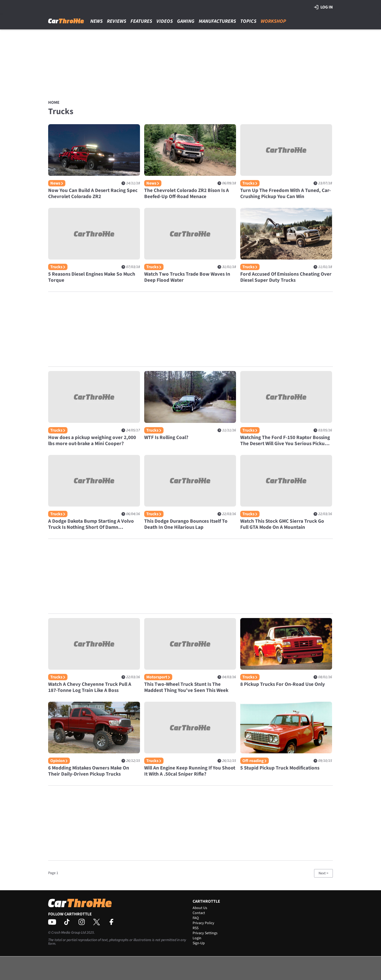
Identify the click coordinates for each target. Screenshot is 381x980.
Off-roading (255, 761)
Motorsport (158, 677)
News (96, 21)
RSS (196, 928)
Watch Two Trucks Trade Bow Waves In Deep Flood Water (187, 277)
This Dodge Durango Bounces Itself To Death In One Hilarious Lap (186, 524)
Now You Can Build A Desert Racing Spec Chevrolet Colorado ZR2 (93, 194)
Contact (199, 913)
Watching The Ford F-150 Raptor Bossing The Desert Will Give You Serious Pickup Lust (285, 441)
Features (141, 21)
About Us (200, 908)
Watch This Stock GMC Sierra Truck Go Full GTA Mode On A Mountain (282, 524)
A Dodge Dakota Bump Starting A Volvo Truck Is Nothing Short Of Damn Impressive (91, 524)
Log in (323, 7)
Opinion (59, 761)
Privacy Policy (203, 923)
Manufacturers (217, 21)
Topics (248, 21)
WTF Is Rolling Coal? (166, 438)
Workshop (273, 21)
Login (197, 938)
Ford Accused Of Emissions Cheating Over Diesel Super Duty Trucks (286, 277)
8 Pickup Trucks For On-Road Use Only (283, 684)
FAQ (196, 918)
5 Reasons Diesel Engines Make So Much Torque (92, 277)
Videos (165, 21)
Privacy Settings (205, 933)
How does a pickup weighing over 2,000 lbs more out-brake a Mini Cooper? (92, 441)
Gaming (186, 21)
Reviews (117, 21)
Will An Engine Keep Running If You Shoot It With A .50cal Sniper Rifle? (190, 771)
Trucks (250, 183)
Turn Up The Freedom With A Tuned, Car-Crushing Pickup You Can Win (285, 194)
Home (54, 102)
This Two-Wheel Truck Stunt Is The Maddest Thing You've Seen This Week (186, 687)
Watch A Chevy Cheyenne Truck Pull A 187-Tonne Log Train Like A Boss (90, 687)
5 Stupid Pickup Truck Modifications (280, 768)
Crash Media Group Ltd (69, 933)
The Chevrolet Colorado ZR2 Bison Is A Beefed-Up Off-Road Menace (187, 194)
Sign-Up (199, 943)
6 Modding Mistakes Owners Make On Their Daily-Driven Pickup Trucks (89, 771)
